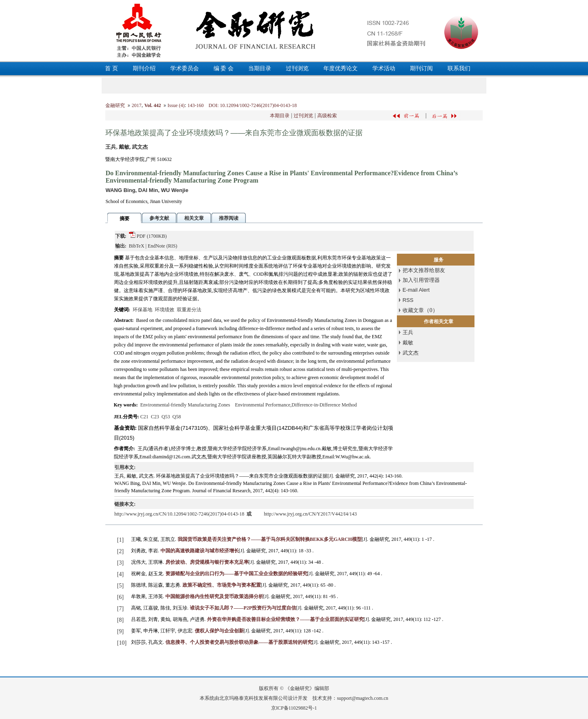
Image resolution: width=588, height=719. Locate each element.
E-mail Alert (416, 290)
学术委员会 (185, 68)
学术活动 (384, 68)
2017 (136, 105)
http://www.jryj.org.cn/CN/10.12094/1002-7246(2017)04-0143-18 (180, 514)
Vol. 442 (153, 105)
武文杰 (411, 353)
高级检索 (327, 116)
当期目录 (260, 68)
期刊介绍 (144, 68)
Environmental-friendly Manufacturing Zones (185, 405)
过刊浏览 (297, 68)
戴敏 (408, 343)
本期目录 (280, 116)
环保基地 (143, 310)
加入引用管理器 (421, 280)
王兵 (408, 332)
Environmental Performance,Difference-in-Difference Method (296, 405)
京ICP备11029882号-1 (294, 708)
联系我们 (459, 68)
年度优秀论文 (341, 68)
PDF (141, 236)
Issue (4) (176, 105)
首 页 (111, 68)
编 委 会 (224, 68)
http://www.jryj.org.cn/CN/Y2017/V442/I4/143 (310, 514)
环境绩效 (165, 310)
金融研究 (115, 105)
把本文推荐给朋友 (424, 270)
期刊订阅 (421, 68)
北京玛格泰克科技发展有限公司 (254, 698)
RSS (408, 300)
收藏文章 (413, 310)
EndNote (157, 246)
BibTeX (137, 246)
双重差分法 (189, 310)
